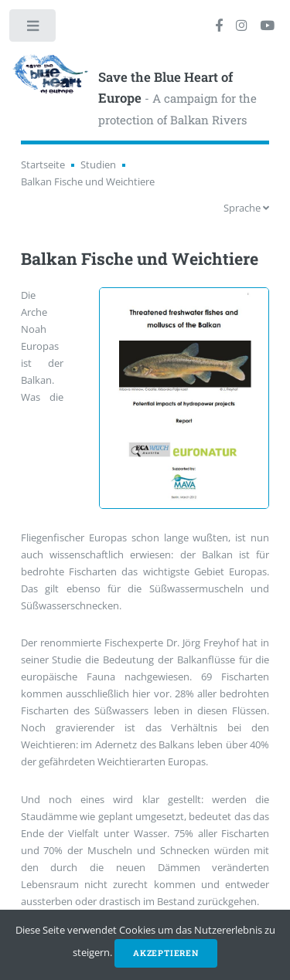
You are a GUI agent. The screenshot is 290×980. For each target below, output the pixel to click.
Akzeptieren (166, 953)
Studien (98, 164)
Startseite (43, 164)
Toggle (34, 29)
